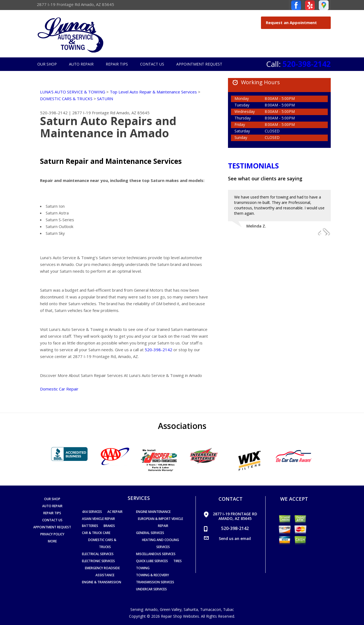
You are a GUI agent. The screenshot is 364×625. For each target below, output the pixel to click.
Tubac (229, 609)
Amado (151, 609)
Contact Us (152, 64)
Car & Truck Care (96, 533)
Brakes (109, 526)
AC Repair (115, 512)
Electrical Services (98, 554)
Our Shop (47, 64)
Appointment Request (199, 64)
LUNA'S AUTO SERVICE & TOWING (73, 92)
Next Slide (326, 231)
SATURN (105, 99)
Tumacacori (211, 609)
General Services (150, 533)
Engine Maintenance (153, 512)
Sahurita (191, 609)
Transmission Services (155, 582)
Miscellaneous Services (156, 554)
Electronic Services (98, 561)
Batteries (90, 526)
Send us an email (235, 538)
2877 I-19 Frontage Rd (94, 113)
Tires (178, 561)
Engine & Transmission (102, 582)
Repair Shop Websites (180, 616)
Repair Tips (117, 64)
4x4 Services (92, 512)
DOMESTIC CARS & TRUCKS (66, 99)
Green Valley (171, 609)
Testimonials (253, 166)
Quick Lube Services (152, 561)
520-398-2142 (307, 64)
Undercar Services (151, 589)
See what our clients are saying (265, 178)
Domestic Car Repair (59, 389)
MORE (52, 541)
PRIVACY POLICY (52, 534)
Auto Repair (81, 64)
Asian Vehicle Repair (98, 519)
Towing (143, 568)
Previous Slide (317, 231)
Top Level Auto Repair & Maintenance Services (153, 92)
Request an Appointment (297, 23)
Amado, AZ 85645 (133, 113)
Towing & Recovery (153, 575)
